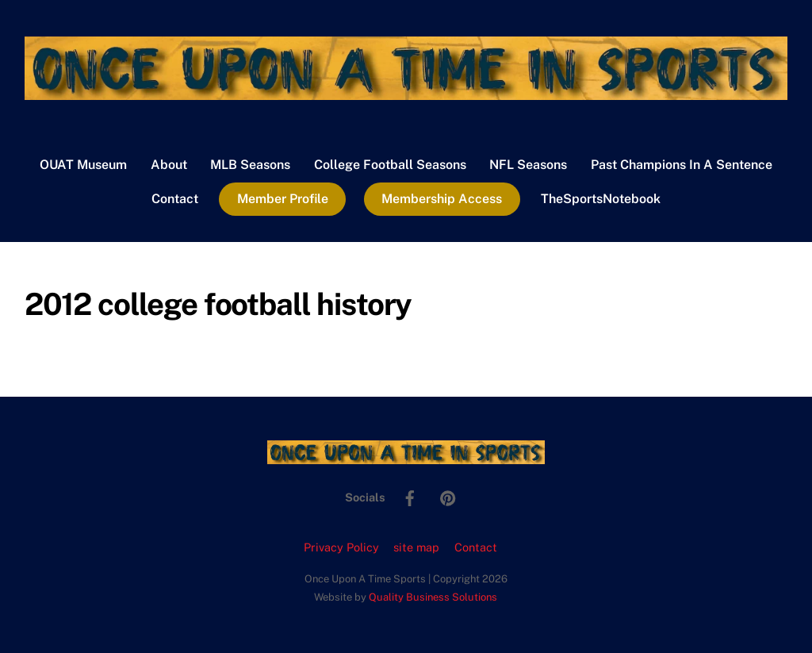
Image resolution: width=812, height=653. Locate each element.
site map (416, 547)
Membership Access (442, 199)
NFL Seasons (528, 165)
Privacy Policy (341, 547)
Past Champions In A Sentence (682, 165)
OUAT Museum (83, 165)
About (169, 165)
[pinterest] (448, 496)
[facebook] (410, 496)
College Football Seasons (390, 165)
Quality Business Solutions (433, 597)
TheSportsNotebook (601, 199)
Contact (175, 199)
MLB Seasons (250, 165)
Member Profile (283, 199)
